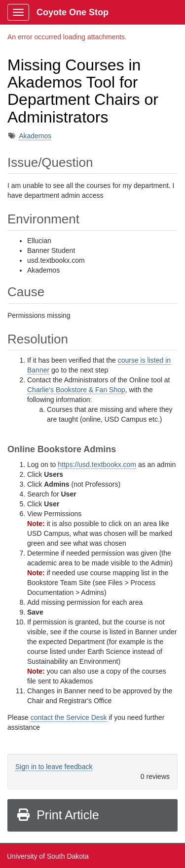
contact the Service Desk (69, 717)
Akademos (35, 136)
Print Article (57, 815)
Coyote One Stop (73, 12)
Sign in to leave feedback (54, 767)
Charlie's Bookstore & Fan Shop (76, 390)
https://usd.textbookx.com (97, 465)
